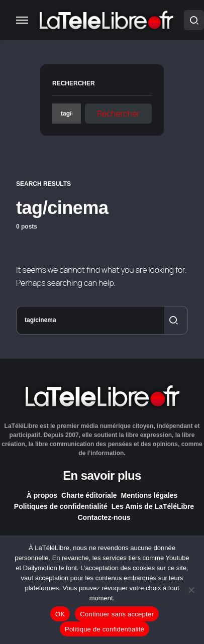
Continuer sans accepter (117, 614)
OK (60, 614)
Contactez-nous (104, 517)
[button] (22, 20)
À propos (42, 495)
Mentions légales (149, 495)
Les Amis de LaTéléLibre (153, 506)
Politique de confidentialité (105, 629)
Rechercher (74, 83)
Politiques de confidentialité (61, 506)
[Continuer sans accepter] (191, 590)
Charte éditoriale (89, 495)
